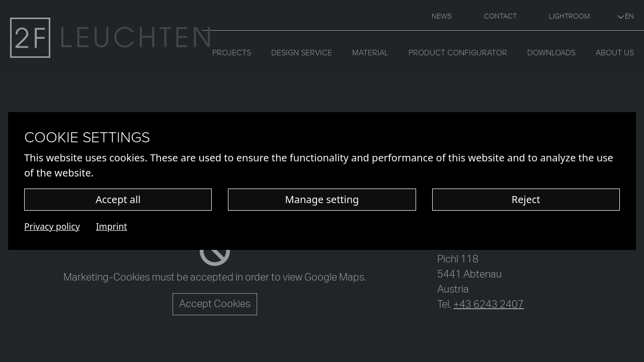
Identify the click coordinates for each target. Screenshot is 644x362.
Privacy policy (52, 226)
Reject (526, 199)
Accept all (118, 199)
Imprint (112, 226)
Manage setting (322, 199)
